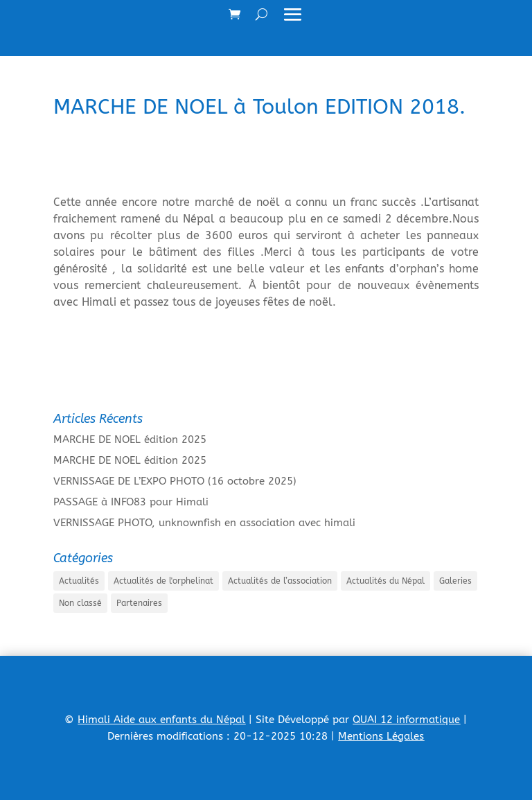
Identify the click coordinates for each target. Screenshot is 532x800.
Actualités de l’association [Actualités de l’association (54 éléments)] (280, 581)
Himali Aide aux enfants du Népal (161, 720)
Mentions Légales (381, 736)
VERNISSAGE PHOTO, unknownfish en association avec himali (204, 523)
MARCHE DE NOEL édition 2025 (130, 440)
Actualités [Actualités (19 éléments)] (79, 581)
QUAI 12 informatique (406, 720)
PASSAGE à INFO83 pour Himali (131, 502)
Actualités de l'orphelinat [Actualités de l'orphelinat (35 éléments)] (163, 581)
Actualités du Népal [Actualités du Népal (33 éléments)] (385, 581)
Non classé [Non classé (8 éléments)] (80, 603)
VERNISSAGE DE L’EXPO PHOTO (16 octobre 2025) (175, 481)
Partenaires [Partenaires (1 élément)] (139, 603)
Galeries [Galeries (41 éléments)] (455, 581)
